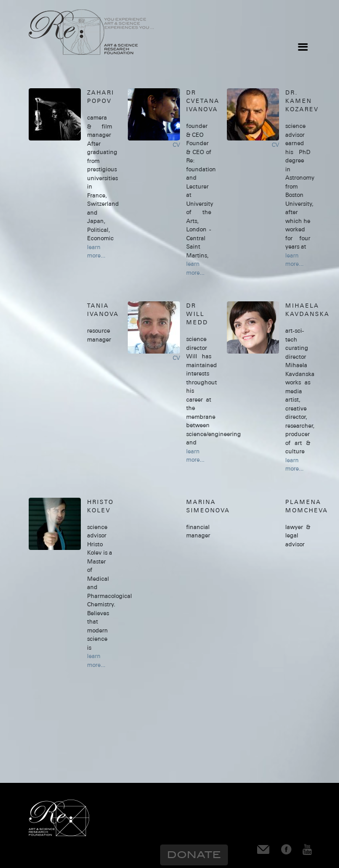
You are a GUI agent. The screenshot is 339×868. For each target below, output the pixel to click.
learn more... (96, 251)
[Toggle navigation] (302, 47)
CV (176, 145)
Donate (194, 855)
